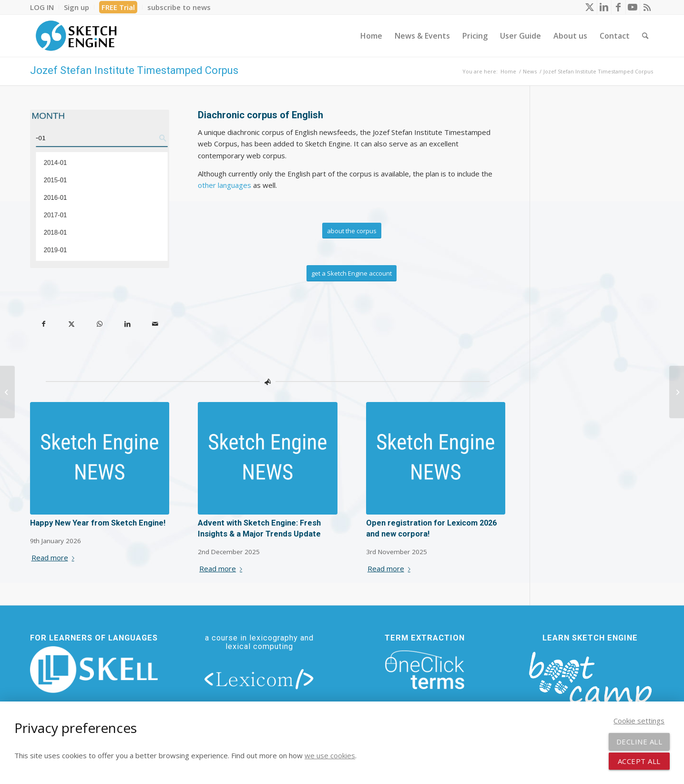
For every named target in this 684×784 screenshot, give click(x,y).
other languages (225, 185)
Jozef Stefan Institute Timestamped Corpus (134, 70)
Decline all (639, 742)
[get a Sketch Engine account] (352, 273)
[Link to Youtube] (633, 7)
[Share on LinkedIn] (128, 324)
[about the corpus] (352, 231)
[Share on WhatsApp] (100, 324)
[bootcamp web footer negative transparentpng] (590, 685)
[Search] (645, 36)
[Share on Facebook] (44, 324)
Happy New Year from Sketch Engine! (98, 523)
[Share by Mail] (156, 324)
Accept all (639, 761)
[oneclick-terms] (425, 670)
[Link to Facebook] (618, 7)
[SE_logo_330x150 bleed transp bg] (76, 36)
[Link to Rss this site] (647, 7)
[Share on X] (72, 324)
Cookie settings (639, 721)
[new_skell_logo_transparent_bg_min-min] (94, 670)
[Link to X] (590, 7)
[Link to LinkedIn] (604, 7)
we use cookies (330, 755)
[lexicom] (259, 679)
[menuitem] (45, 7)
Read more (55, 557)
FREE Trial (118, 7)
